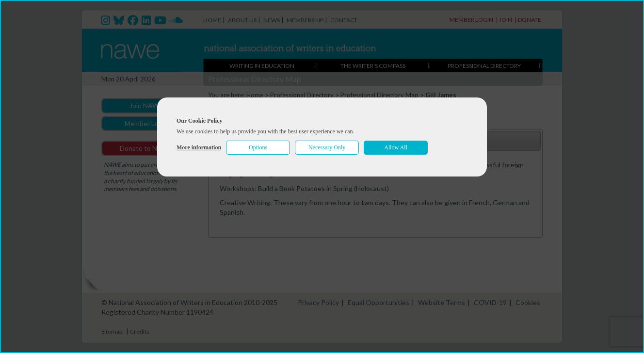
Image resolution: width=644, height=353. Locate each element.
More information (199, 147)
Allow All (396, 147)
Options (258, 147)
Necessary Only (327, 147)
